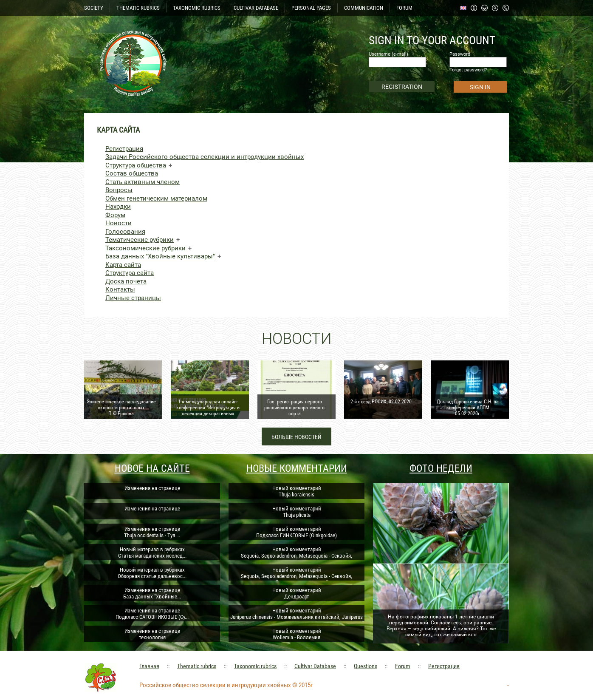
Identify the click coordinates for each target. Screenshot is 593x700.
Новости (119, 223)
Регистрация (124, 149)
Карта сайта (123, 265)
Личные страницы (133, 298)
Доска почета (126, 281)
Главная (149, 666)
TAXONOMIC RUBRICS (197, 8)
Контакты (120, 289)
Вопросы (119, 190)
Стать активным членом (143, 182)
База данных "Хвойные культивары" (160, 256)
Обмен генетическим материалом (156, 198)
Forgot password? (468, 70)
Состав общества (132, 173)
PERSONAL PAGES (311, 8)
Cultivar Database (315, 666)
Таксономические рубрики (145, 248)
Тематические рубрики (140, 240)
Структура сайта (130, 273)
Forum (403, 666)
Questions (366, 666)
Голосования (125, 232)
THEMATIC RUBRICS (138, 8)
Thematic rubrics (197, 666)
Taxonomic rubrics (255, 666)
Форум (115, 215)
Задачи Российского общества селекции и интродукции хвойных (205, 157)
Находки (118, 207)
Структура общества (136, 165)
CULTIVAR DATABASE (256, 8)
